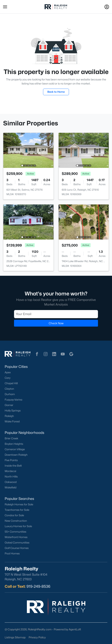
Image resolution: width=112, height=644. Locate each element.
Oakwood (11, 482)
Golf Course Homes (17, 548)
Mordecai (10, 471)
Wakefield (11, 487)
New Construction (16, 521)
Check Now (56, 323)
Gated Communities (17, 543)
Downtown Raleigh (16, 455)
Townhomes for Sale (17, 510)
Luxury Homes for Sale (18, 526)
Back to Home (56, 92)
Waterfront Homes (16, 537)
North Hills (11, 477)
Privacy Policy (37, 637)
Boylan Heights (14, 444)
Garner (9, 405)
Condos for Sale (14, 515)
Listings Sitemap (15, 637)
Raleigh (9, 416)
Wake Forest (12, 421)
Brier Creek (11, 438)
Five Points (11, 460)
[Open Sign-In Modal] (107, 7)
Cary (7, 378)
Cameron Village (15, 449)
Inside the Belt (13, 466)
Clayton (9, 389)
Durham (10, 394)
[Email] (56, 314)
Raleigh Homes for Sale (19, 504)
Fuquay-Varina (13, 400)
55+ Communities (15, 532)
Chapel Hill (11, 383)
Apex (8, 372)
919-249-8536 (38, 586)
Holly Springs (13, 411)
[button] (5, 7)
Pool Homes (12, 553)
